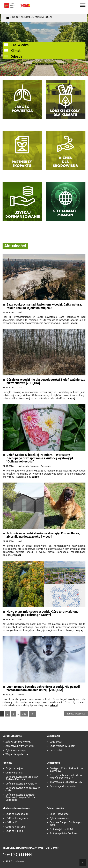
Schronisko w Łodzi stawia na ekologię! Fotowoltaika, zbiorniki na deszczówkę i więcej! (43, 535)
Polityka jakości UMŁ (62, 829)
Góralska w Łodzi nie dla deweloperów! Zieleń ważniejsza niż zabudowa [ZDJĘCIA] (46, 381)
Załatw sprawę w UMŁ (18, 742)
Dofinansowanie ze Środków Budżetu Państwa (22, 778)
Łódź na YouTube (15, 827)
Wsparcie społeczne (17, 755)
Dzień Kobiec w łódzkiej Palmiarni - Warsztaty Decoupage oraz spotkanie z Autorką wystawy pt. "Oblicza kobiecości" (40, 458)
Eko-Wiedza (20, 45)
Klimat (16, 51)
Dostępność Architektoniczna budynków (66, 770)
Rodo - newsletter (59, 814)
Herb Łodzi (56, 750)
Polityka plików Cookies (63, 834)
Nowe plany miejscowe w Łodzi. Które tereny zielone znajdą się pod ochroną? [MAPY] (42, 613)
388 (24, 714)
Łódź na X (11, 823)
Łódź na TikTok (14, 831)
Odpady (16, 56)
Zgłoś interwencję (16, 750)
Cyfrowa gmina (14, 773)
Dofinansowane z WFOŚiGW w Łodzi (23, 789)
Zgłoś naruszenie (59, 818)
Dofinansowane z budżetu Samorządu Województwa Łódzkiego (20, 797)
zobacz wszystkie (76, 714)
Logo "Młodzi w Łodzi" (62, 746)
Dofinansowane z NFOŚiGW (21, 784)
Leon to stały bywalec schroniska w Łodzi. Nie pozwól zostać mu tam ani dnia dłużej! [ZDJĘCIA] (43, 688)
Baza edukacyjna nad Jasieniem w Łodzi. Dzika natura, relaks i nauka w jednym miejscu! (44, 306)
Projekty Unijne (14, 768)
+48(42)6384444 (19, 855)
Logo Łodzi (56, 742)
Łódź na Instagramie (17, 818)
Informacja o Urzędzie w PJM (66, 782)
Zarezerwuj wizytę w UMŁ (20, 746)
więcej (74, 323)
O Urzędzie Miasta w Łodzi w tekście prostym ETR (66, 777)
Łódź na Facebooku (17, 814)
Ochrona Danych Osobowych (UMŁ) (66, 824)
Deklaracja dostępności (63, 786)
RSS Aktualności (15, 862)
